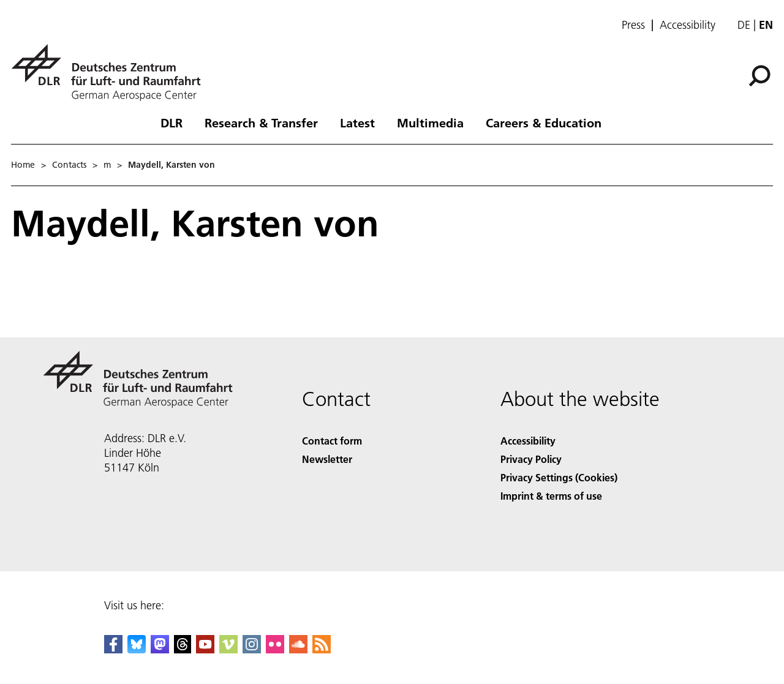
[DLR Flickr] (275, 649)
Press (633, 25)
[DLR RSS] (322, 649)
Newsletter (327, 459)
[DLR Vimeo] (228, 649)
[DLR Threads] (183, 649)
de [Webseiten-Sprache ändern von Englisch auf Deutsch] (744, 25)
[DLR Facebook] (113, 649)
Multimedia (430, 122)
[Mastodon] (160, 649)
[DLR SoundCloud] (298, 649)
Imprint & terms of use (551, 496)
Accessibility (688, 25)
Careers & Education (544, 122)
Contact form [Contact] (332, 441)
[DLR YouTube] (205, 649)
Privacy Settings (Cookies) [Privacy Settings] (559, 477)
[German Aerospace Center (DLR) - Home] (111, 73)
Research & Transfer (261, 122)
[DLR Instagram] (252, 649)
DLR (171, 122)
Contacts (69, 165)
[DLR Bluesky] (137, 649)
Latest (357, 122)
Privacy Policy (531, 459)
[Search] (759, 76)
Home (23, 165)
